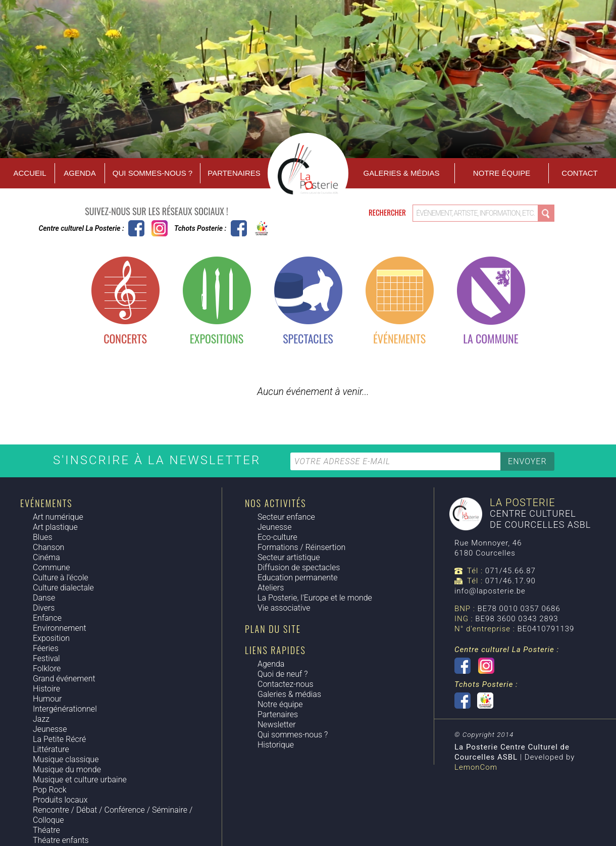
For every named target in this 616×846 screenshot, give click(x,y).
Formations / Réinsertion (301, 547)
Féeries (46, 648)
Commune (52, 567)
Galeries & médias (289, 694)
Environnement (60, 628)
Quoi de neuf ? (283, 674)
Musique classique (66, 759)
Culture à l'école (61, 578)
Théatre (46, 830)
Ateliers (271, 588)
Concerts (125, 338)
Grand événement (64, 679)
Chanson (48, 547)
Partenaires (234, 173)
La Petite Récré (59, 739)
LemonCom (476, 767)
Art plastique (55, 527)
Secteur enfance (286, 517)
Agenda (80, 173)
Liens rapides (275, 650)
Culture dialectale (63, 588)
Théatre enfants (61, 840)
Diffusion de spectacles (299, 567)
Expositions (217, 338)
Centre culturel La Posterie (136, 228)
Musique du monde (67, 769)
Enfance (47, 618)
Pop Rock (50, 790)
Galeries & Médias (402, 173)
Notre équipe (502, 173)
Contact (579, 173)
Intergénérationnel (65, 709)
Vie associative (284, 608)
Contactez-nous (286, 684)
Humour (47, 699)
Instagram (160, 228)
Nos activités (275, 503)
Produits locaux (60, 800)
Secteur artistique (289, 557)
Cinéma (46, 557)
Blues (43, 537)
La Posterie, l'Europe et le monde (315, 598)
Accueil (30, 173)
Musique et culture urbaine (80, 780)
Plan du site (273, 629)
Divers (44, 608)
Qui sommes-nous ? (152, 173)
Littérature (51, 749)
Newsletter (277, 725)
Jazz (41, 719)
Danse (44, 598)
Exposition (51, 638)
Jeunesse (50, 729)
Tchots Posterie (250, 228)
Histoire (46, 689)
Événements (399, 338)
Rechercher (388, 212)
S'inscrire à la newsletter (159, 460)
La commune (491, 338)
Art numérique (58, 517)
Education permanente (297, 578)
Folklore (47, 668)
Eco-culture (277, 537)
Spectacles (308, 338)
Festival (46, 658)
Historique (276, 745)
